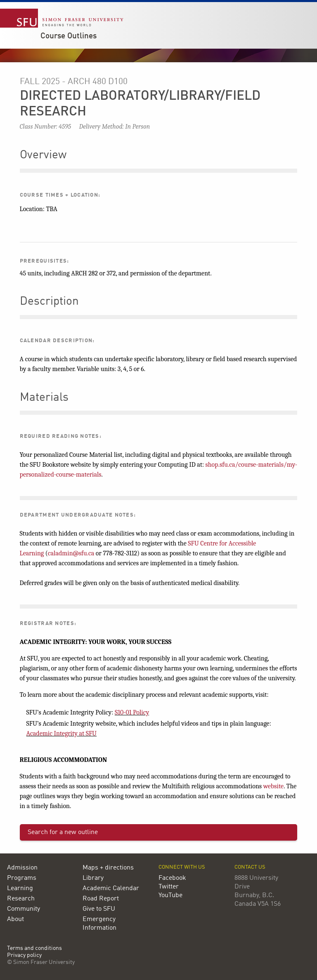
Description (49, 302)
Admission (22, 868)
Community (24, 909)
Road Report (101, 899)
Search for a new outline (63, 832)
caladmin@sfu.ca (71, 553)
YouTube (170, 895)
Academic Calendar (111, 888)
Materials (44, 398)
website (274, 786)
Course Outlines (69, 36)
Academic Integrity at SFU (62, 733)
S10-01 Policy (132, 712)
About (15, 919)
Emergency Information (99, 924)
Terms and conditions (34, 948)
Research (21, 899)
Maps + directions (108, 868)
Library (93, 878)
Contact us (250, 867)
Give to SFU (99, 909)
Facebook (172, 878)
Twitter (169, 887)
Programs (22, 878)
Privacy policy (24, 955)
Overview (43, 155)
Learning (20, 888)
